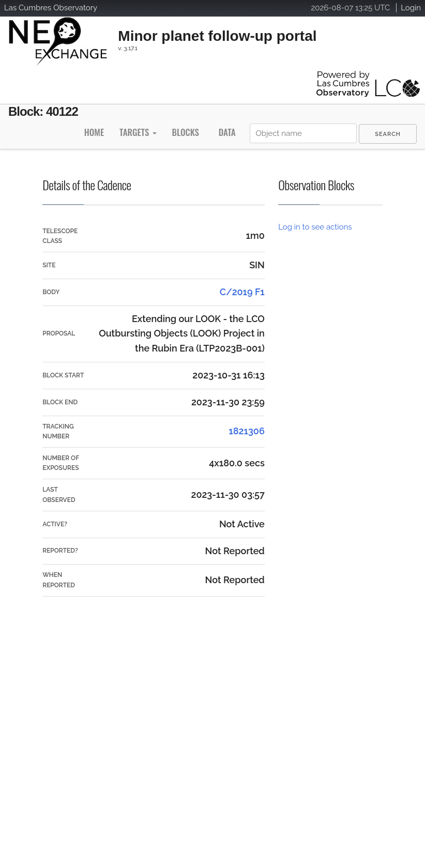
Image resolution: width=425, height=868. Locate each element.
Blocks (185, 132)
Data (227, 132)
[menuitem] (388, 134)
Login (411, 8)
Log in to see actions (315, 227)
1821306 (247, 431)
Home (94, 132)
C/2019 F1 (242, 292)
